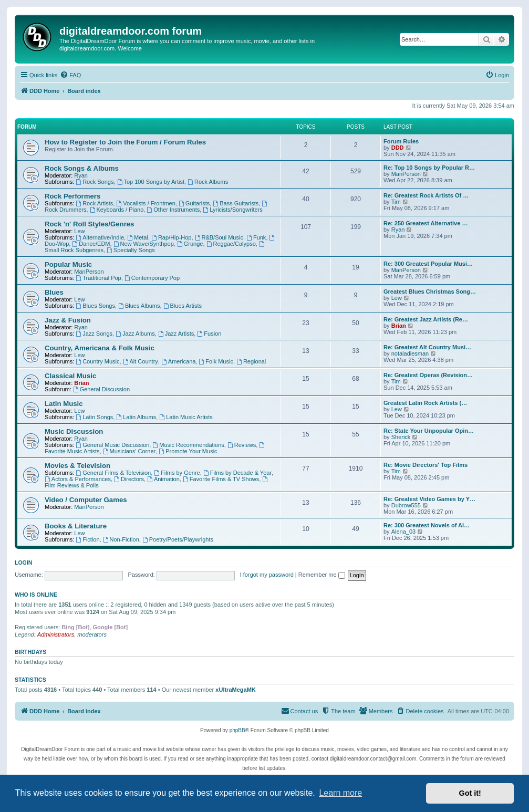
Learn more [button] (340, 793)
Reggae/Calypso (231, 244)
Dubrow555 (406, 505)
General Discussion (101, 389)
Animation (163, 479)
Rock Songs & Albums (82, 168)
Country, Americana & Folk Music (100, 348)
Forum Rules (401, 141)
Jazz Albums (135, 334)
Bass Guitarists (236, 203)
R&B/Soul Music (219, 237)
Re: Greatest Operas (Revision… (428, 375)
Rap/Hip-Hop (171, 237)
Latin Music (64, 404)
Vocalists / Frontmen (146, 203)
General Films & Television (113, 473)
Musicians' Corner (129, 451)
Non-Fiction (121, 539)
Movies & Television (77, 466)
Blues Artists (183, 306)
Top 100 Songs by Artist (151, 182)
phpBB (237, 730)
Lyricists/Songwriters (232, 210)
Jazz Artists (176, 334)
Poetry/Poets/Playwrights (178, 539)
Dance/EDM (91, 244)
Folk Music (216, 361)
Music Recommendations (188, 445)
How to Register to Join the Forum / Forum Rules (125, 142)
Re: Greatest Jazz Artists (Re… (426, 319)
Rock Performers (72, 196)
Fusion (209, 334)
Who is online (36, 595)
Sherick (401, 437)
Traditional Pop (98, 278)
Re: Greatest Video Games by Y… (429, 499)
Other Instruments (173, 210)
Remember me (322, 575)
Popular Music (68, 264)
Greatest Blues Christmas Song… (430, 292)
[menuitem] (70, 75)
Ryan (81, 175)
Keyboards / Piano (117, 210)
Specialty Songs (131, 250)
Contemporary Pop (152, 278)
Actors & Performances (78, 479)
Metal (138, 237)
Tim (396, 202)
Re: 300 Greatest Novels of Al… (427, 525)
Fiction (87, 539)
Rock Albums (208, 182)
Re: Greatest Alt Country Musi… (427, 347)
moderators (92, 634)
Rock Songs (95, 182)
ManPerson (406, 174)
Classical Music (70, 376)
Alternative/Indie (100, 237)
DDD (398, 148)
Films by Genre (177, 473)
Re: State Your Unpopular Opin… (429, 431)
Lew (79, 231)
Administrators (56, 634)
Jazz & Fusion (68, 320)
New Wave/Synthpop (144, 244)
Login (23, 563)
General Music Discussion (112, 445)
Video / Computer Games (86, 500)
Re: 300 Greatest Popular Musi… (428, 264)
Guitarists (194, 203)
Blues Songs (95, 306)
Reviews (242, 445)
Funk (256, 237)
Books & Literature (76, 526)
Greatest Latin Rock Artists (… (425, 403)
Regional (251, 361)
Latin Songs (94, 417)
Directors (129, 479)
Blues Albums (139, 306)
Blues (54, 292)
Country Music (97, 361)
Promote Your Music (188, 451)
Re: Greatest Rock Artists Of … (426, 195)
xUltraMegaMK (235, 690)
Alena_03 (404, 532)
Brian (399, 326)
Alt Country (141, 361)
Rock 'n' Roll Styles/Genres (89, 224)
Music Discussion (74, 431)
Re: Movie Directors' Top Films (426, 465)
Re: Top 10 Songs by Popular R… (429, 168)
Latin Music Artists (186, 417)
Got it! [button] (470, 793)
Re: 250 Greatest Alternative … (426, 223)
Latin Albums (136, 417)
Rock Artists (94, 203)
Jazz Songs (94, 334)
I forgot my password (267, 575)
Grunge (190, 244)
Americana (178, 361)
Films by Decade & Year (237, 473)
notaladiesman (410, 353)
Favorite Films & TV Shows (221, 479)
